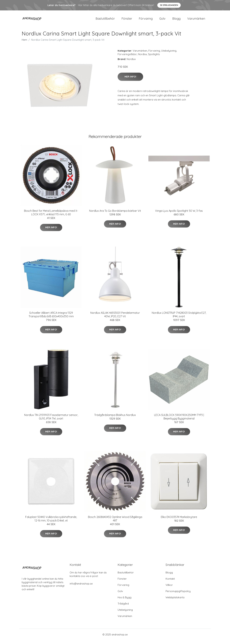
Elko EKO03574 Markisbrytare (179, 521)
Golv (162, 20)
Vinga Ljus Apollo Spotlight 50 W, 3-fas (179, 214)
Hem (24, 43)
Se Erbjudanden (169, 5)
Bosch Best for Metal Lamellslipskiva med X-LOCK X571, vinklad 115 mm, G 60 (51, 216)
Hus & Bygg (125, 601)
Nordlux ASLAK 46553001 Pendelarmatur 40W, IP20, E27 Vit (115, 318)
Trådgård (123, 607)
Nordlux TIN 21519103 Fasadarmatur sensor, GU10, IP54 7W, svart (51, 420)
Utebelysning (169, 54)
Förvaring (146, 20)
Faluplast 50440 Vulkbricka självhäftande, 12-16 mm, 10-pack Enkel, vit (51, 522)
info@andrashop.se (81, 587)
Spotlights (154, 58)
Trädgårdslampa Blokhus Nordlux (115, 419)
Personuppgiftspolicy (178, 595)
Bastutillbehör (105, 20)
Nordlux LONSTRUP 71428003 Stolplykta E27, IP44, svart (179, 318)
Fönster (127, 20)
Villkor (169, 589)
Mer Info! (130, 80)
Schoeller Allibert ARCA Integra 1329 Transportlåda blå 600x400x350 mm (51, 318)
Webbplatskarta (175, 601)
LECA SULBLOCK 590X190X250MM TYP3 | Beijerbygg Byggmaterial (179, 420)
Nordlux (142, 58)
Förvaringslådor (127, 58)
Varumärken (196, 20)
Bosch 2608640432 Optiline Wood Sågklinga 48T (115, 522)
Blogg (176, 20)
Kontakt (170, 582)
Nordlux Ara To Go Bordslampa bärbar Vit (115, 214)
